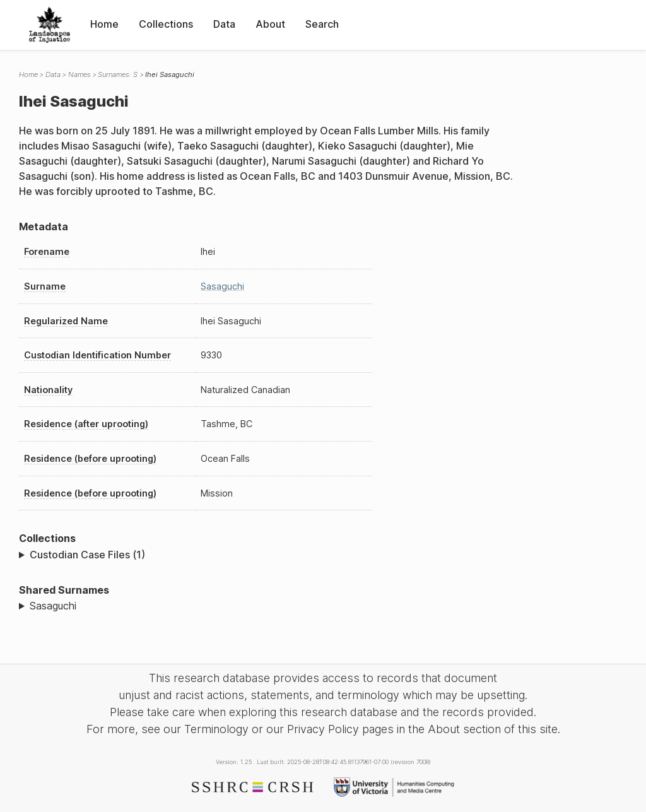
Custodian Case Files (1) (87, 555)
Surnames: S (118, 74)
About (270, 24)
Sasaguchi (222, 286)
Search (322, 24)
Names (79, 74)
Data (224, 24)
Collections (166, 24)
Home (104, 24)
